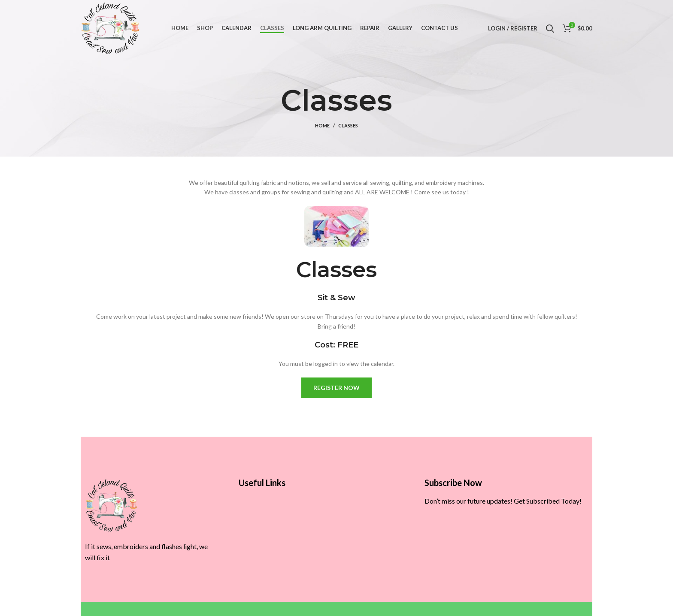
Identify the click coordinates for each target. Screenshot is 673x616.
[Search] (550, 28)
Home (322, 125)
